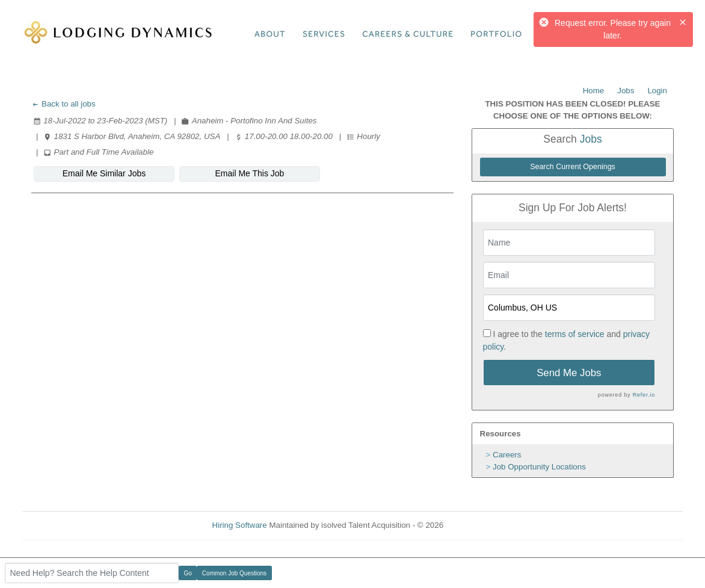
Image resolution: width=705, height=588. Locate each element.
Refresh (479, 525)
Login (657, 91)
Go (188, 573)
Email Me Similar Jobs (104, 173)
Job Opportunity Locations (539, 467)
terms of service (575, 334)
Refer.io (644, 395)
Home (594, 91)
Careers (507, 455)
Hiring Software (240, 525)
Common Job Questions (234, 573)
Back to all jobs (63, 104)
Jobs (626, 91)
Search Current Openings (573, 167)
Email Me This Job (250, 173)
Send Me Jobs (569, 373)
